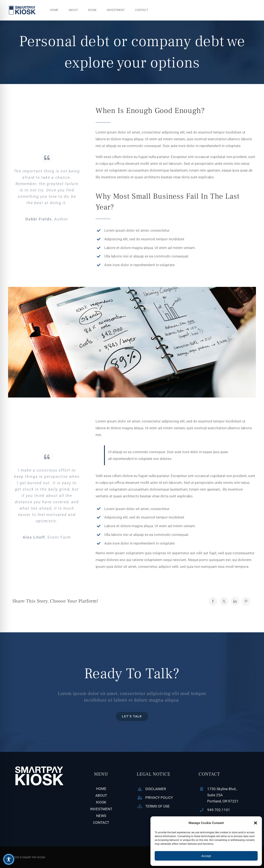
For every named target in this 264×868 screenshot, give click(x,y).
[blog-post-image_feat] (132, 289)
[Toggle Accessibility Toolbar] (9, 859)
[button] (256, 823)
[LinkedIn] (235, 601)
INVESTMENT (101, 809)
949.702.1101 (219, 810)
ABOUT (101, 795)
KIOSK (101, 802)
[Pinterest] (246, 601)
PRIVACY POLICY (159, 798)
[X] (224, 601)
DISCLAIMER (156, 789)
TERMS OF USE (158, 806)
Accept (206, 856)
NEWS (101, 816)
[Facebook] (213, 601)
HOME (101, 789)
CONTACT (101, 823)
